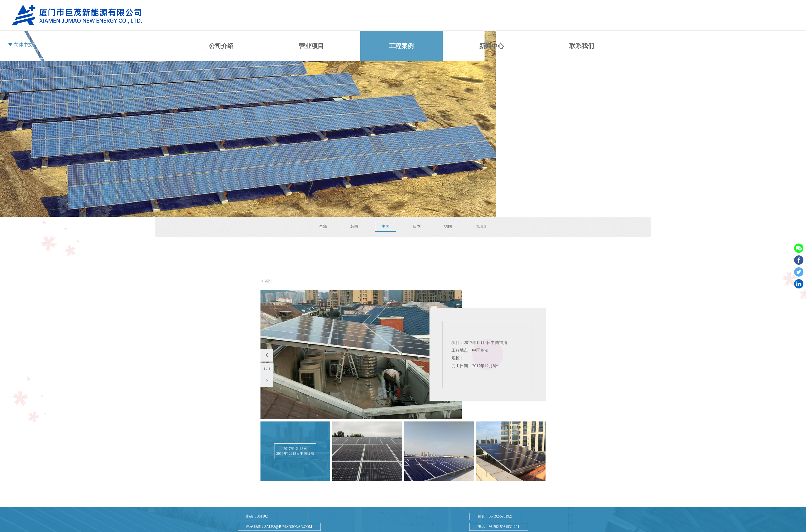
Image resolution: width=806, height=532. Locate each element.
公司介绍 (221, 46)
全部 (322, 227)
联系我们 (582, 42)
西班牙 (482, 227)
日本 (417, 227)
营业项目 (311, 46)
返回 (266, 281)
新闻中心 (492, 46)
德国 (448, 227)
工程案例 (401, 46)
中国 (385, 227)
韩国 (354, 227)
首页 (148, 46)
